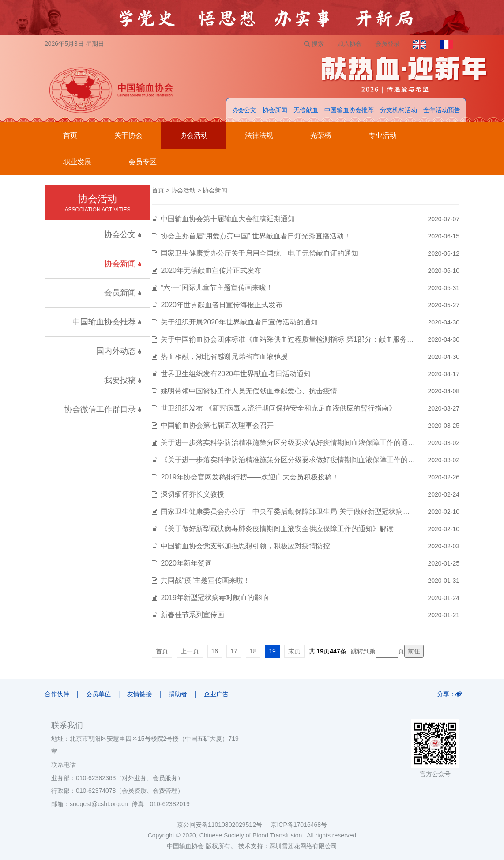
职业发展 (77, 162)
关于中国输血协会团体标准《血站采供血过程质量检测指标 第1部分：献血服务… (287, 339)
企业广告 (216, 694)
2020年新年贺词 (186, 563)
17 (234, 651)
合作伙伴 (57, 694)
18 (253, 651)
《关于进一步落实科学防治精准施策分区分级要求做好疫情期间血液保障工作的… (288, 460)
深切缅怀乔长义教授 (192, 494)
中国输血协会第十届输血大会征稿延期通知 (228, 219)
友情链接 (139, 694)
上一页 (190, 651)
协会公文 (244, 110)
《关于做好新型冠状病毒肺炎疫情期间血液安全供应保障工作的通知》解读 (277, 529)
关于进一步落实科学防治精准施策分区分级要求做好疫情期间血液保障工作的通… (288, 443)
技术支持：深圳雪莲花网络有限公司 (288, 846)
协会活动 (194, 135)
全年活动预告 (442, 110)
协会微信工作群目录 (103, 409)
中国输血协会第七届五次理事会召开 (217, 425)
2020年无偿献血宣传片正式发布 (211, 270)
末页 (294, 651)
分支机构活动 (399, 110)
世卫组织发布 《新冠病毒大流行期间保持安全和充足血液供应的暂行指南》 (278, 408)
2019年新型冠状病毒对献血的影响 (214, 598)
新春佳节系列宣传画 (192, 615)
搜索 (314, 44)
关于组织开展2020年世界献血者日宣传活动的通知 (239, 322)
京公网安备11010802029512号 (224, 825)
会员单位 (98, 694)
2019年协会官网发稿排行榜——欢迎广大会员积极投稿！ (250, 477)
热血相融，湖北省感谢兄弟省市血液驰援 (224, 356)
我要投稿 (123, 380)
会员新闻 (123, 293)
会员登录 (387, 44)
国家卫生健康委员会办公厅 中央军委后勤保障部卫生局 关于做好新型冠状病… (285, 511)
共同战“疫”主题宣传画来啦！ (205, 580)
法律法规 (259, 135)
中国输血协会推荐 (349, 110)
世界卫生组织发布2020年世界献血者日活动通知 (236, 374)
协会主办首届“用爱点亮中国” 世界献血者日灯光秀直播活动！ (256, 236)
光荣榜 (321, 135)
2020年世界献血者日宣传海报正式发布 (222, 305)
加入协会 (350, 44)
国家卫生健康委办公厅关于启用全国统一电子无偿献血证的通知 (260, 253)
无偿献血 (306, 110)
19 (272, 651)
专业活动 (383, 135)
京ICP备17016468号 (299, 825)
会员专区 (143, 162)
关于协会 (128, 135)
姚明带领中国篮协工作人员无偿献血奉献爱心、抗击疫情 (249, 391)
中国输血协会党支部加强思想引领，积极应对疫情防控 (245, 546)
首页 (70, 135)
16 (215, 651)
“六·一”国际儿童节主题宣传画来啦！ (217, 288)
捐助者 (178, 694)
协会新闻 (275, 110)
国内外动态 (119, 351)
